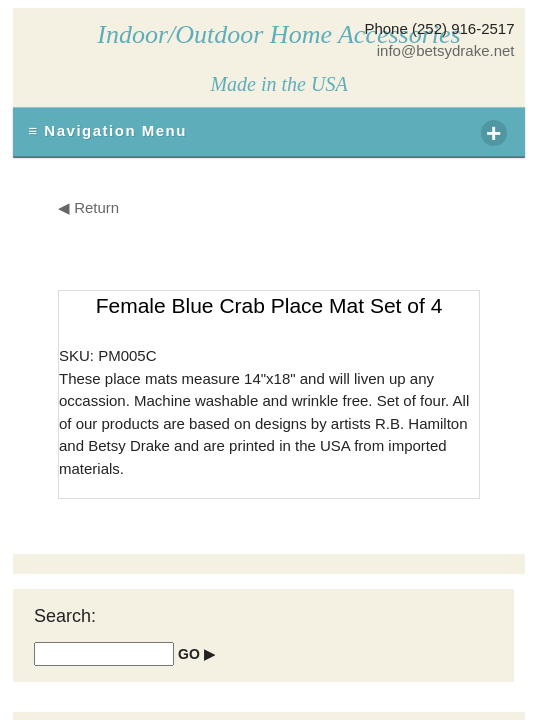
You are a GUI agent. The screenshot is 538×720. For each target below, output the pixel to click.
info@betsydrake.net (446, 50)
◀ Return (88, 207)
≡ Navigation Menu (267, 133)
